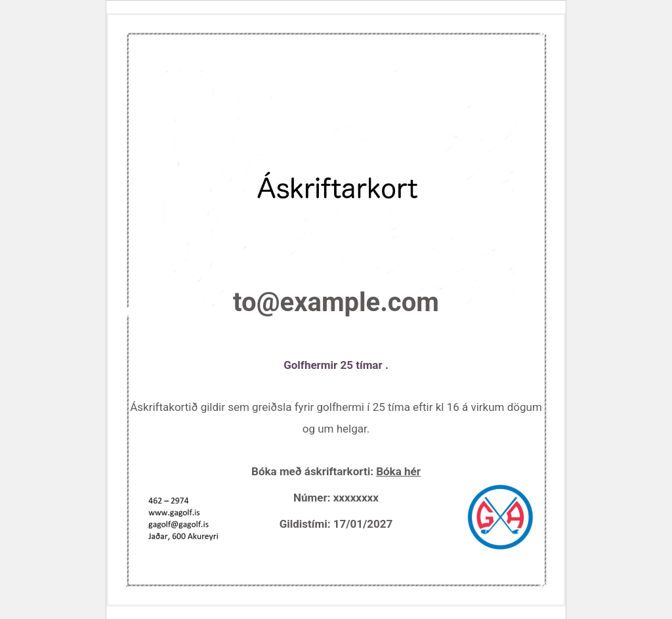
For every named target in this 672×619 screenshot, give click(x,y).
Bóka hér (398, 471)
